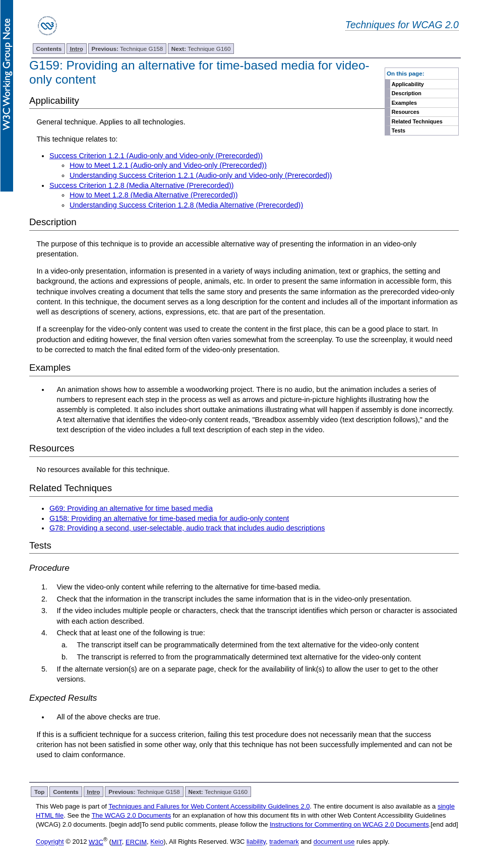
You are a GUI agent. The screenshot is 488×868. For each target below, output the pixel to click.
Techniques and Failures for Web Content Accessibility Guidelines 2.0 (209, 806)
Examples (404, 103)
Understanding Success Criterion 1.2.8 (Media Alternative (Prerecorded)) (186, 205)
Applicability (408, 84)
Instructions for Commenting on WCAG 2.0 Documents (349, 824)
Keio (157, 842)
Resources (406, 112)
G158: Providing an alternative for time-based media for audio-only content (169, 518)
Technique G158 (128, 49)
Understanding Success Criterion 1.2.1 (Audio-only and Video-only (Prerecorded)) (201, 175)
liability (256, 842)
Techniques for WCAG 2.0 (402, 25)
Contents (49, 49)
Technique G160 (201, 49)
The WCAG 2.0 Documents (132, 815)
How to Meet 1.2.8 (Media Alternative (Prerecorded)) (154, 195)
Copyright (50, 842)
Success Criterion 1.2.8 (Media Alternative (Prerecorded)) (142, 185)
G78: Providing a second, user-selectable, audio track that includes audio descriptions (187, 528)
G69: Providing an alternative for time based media (131, 508)
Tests (399, 130)
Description (407, 93)
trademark (284, 842)
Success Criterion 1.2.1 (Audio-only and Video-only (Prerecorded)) (156, 156)
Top (40, 792)
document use (334, 842)
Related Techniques (417, 121)
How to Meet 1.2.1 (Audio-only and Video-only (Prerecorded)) (168, 165)
